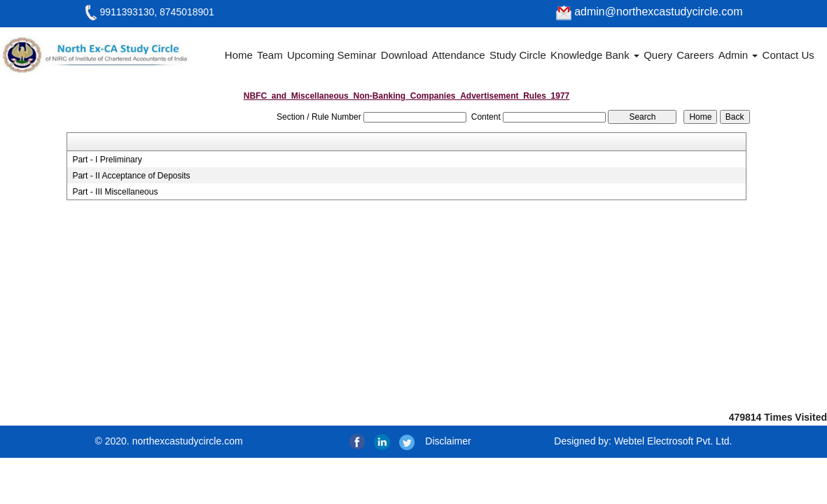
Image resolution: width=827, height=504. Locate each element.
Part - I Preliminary (107, 160)
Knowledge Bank (595, 55)
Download (404, 55)
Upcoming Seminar (332, 55)
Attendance (459, 55)
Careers (695, 55)
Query (658, 55)
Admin (738, 55)
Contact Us (788, 55)
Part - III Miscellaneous (115, 192)
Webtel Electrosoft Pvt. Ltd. (673, 441)
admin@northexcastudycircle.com (649, 12)
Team (270, 55)
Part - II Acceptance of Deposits (131, 176)
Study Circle (518, 55)
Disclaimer (448, 441)
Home (239, 55)
